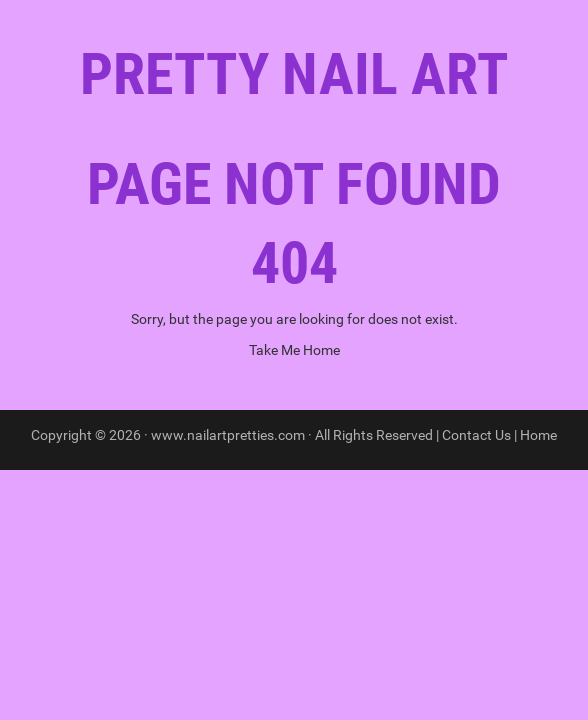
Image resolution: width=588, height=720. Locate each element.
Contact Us (476, 435)
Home (538, 435)
